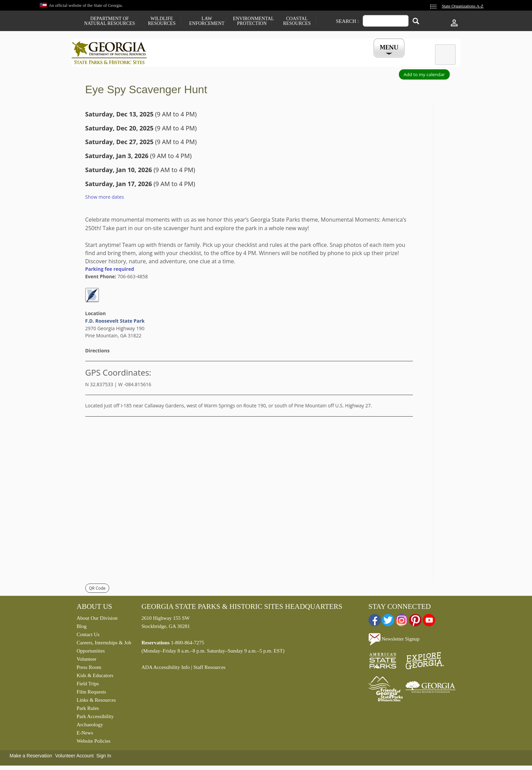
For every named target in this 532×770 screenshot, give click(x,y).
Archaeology (90, 726)
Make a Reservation (31, 757)
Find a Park (177, 59)
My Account (378, 59)
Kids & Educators (95, 677)
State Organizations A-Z (463, 6)
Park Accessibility (95, 718)
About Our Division (97, 620)
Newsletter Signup (394, 641)
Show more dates (105, 199)
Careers (260, 59)
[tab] (445, 55)
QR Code (97, 590)
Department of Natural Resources (109, 21)
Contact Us (88, 636)
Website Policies (94, 743)
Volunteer (87, 661)
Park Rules (88, 710)
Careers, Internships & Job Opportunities (104, 648)
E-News (85, 734)
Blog (82, 628)
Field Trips (88, 685)
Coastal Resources (297, 21)
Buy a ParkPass (301, 59)
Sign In (104, 757)
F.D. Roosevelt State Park (115, 323)
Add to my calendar (424, 76)
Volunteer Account (74, 757)
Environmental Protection (252, 21)
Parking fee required (110, 271)
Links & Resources (96, 702)
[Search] (416, 22)
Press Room (89, 669)
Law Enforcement (207, 21)
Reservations (220, 59)
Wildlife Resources (162, 21)
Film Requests (91, 694)
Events (342, 59)
